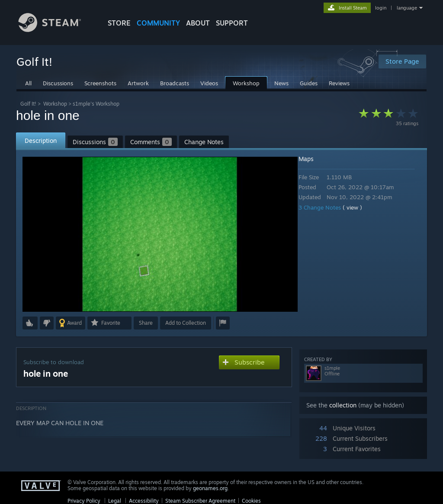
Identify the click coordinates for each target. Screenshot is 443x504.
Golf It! (28, 104)
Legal (115, 501)
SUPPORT (232, 23)
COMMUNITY (158, 23)
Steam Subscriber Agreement (200, 501)
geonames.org (210, 488)
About (198, 23)
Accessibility (144, 501)
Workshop (55, 104)
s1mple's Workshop (96, 104)
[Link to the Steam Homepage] (56, 30)
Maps (312, 159)
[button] (30, 323)
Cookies (251, 501)
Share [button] (146, 323)
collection (343, 405)
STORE (119, 23)
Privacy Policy (84, 501)
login (381, 8)
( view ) (358, 207)
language (407, 8)
